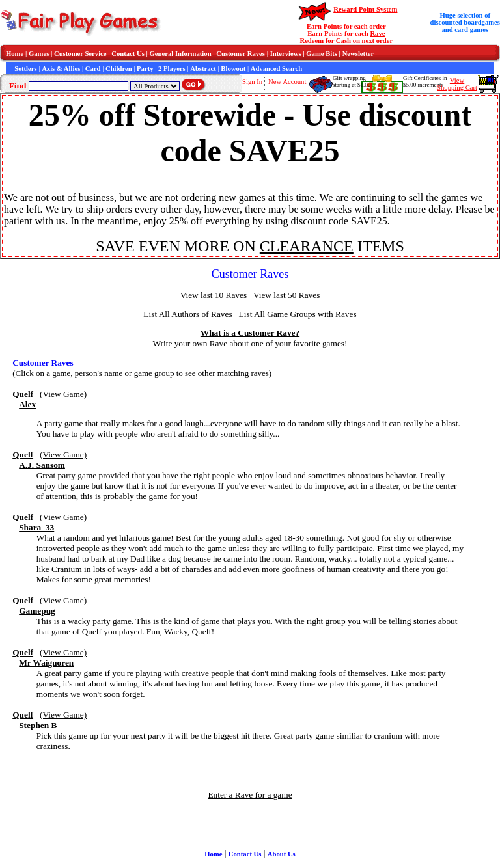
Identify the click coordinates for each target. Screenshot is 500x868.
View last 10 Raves (214, 295)
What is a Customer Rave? (250, 333)
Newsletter (358, 54)
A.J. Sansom (42, 465)
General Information (181, 54)
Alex (27, 404)
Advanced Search (276, 69)
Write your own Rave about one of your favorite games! (250, 343)
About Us (282, 854)
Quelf (23, 394)
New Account (288, 82)
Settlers (25, 69)
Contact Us (128, 54)
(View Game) (63, 394)
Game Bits (322, 54)
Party (145, 69)
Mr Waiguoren (46, 663)
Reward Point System (365, 9)
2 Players (172, 69)
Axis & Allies (61, 69)
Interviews (286, 54)
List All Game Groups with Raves (298, 314)
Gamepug (37, 611)
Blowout (233, 69)
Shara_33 (36, 527)
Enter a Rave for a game (250, 795)
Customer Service (80, 54)
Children (119, 69)
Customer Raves (241, 54)
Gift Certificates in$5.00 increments (425, 81)
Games (39, 54)
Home (15, 54)
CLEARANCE (307, 246)
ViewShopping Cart (457, 84)
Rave (377, 34)
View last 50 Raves (286, 295)
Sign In (252, 82)
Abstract (203, 69)
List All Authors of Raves (187, 314)
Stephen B (38, 725)
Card (93, 69)
